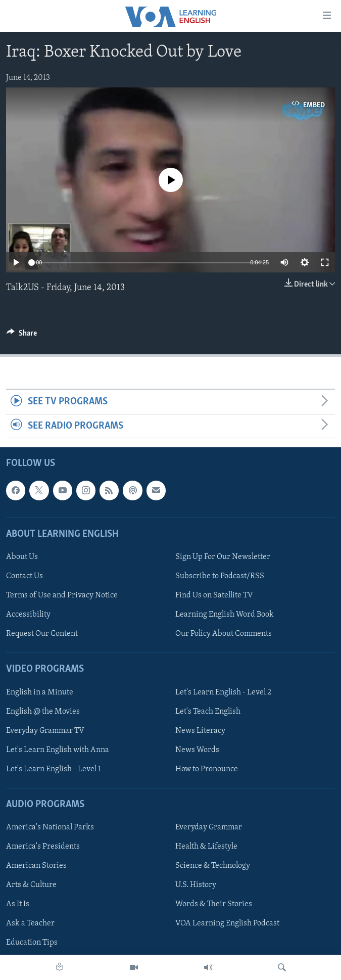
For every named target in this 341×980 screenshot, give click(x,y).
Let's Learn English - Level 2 (223, 692)
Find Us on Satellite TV (214, 595)
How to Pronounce (207, 769)
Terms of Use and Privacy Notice (62, 595)
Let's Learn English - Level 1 (54, 769)
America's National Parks (50, 827)
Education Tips (32, 943)
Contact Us (25, 576)
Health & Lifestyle (206, 847)
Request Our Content (42, 634)
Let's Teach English (208, 712)
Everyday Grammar (209, 827)
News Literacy (200, 731)
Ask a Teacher (30, 923)
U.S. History (196, 885)
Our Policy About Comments (224, 634)
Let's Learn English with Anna (58, 750)
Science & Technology (213, 866)
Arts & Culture (31, 885)
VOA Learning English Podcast (227, 923)
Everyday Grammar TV (45, 731)
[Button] (22, 336)
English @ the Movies (43, 712)
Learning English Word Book (225, 615)
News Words (197, 750)
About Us (22, 557)
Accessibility (28, 615)
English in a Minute (40, 692)
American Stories (36, 866)
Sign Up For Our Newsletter (223, 557)
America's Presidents (43, 847)
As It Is (18, 904)
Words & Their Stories (214, 904)
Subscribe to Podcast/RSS (220, 576)
